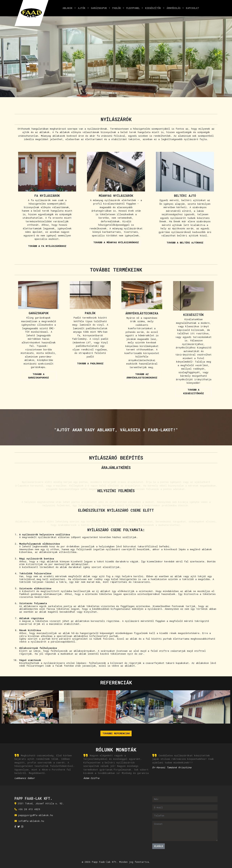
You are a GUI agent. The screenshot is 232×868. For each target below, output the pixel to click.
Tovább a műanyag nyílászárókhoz (116, 242)
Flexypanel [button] (134, 8)
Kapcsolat (192, 8)
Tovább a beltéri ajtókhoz (185, 243)
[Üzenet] (185, 831)
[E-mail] (185, 807)
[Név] (185, 799)
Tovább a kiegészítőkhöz (194, 391)
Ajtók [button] (82, 8)
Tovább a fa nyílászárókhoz (47, 246)
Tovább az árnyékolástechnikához (142, 376)
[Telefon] (185, 816)
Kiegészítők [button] (154, 8)
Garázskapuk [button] (100, 8)
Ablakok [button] (68, 8)
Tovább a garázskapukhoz (39, 376)
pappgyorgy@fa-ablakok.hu (36, 815)
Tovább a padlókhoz (90, 363)
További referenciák (116, 733)
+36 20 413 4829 (29, 809)
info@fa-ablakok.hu (31, 821)
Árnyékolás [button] (174, 8)
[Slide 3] (123, 93)
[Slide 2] (116, 93)
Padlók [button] (117, 8)
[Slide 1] (109, 93)
